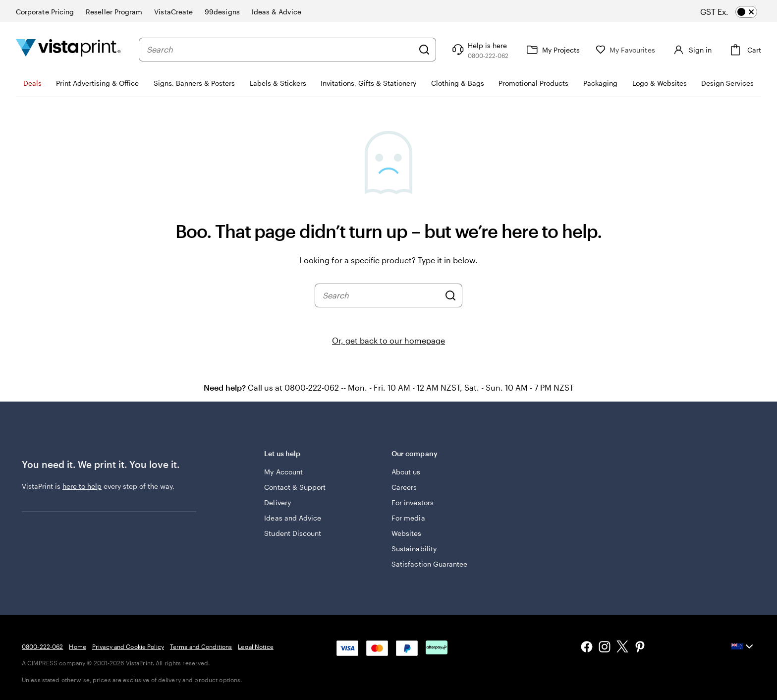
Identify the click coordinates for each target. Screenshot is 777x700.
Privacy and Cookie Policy (128, 646)
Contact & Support (295, 487)
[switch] (737, 12)
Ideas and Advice (293, 518)
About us (406, 472)
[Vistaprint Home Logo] (68, 49)
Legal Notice (255, 646)
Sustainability (414, 549)
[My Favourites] (625, 50)
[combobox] (280, 50)
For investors (413, 502)
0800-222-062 (42, 646)
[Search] (424, 50)
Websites (407, 533)
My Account (283, 472)
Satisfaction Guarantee (430, 564)
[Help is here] (479, 50)
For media (408, 518)
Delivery (277, 502)
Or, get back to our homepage (388, 340)
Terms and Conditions (201, 646)
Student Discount (293, 533)
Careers (404, 487)
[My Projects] (552, 50)
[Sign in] (691, 50)
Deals (32, 83)
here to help (82, 486)
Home (77, 646)
